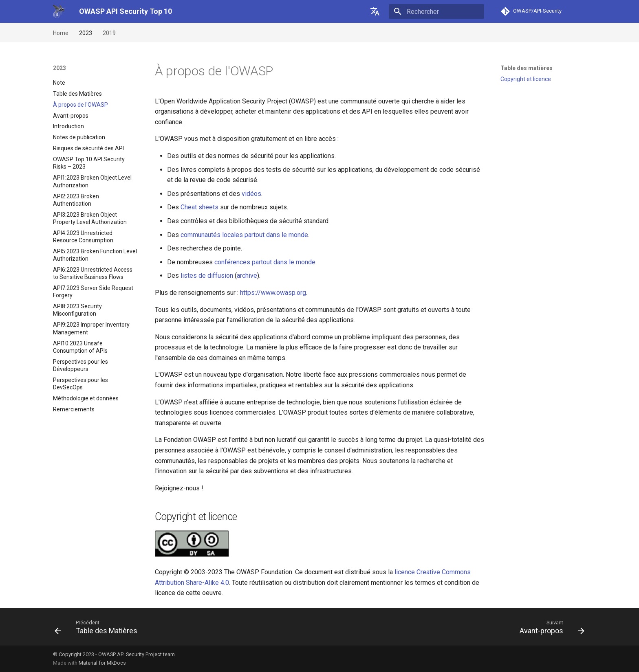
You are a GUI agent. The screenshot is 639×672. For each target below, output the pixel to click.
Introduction (68, 126)
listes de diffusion (207, 276)
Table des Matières (77, 94)
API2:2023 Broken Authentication (76, 200)
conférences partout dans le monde (265, 262)
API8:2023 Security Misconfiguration (77, 310)
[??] (375, 11)
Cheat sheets (199, 207)
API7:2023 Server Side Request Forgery (93, 292)
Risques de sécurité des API (88, 148)
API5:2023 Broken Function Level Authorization (95, 255)
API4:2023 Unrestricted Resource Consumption (83, 237)
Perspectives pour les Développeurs (80, 365)
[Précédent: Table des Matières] (99, 627)
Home (61, 33)
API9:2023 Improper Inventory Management (91, 328)
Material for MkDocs (102, 663)
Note (59, 83)
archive (247, 276)
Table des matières (527, 68)
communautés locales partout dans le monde (244, 235)
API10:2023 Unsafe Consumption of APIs (80, 347)
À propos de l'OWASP (80, 105)
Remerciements (74, 409)
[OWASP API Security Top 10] (59, 11)
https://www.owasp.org (273, 293)
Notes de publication (79, 137)
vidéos (251, 194)
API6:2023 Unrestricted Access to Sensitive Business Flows (93, 273)
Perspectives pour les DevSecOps (80, 384)
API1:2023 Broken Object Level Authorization (92, 181)
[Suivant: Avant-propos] (549, 627)
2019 (109, 33)
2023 (86, 33)
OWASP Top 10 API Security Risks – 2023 (89, 163)
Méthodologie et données (86, 398)
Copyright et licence (526, 79)
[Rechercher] (436, 11)
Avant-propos (71, 116)
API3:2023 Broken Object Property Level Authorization (90, 218)
